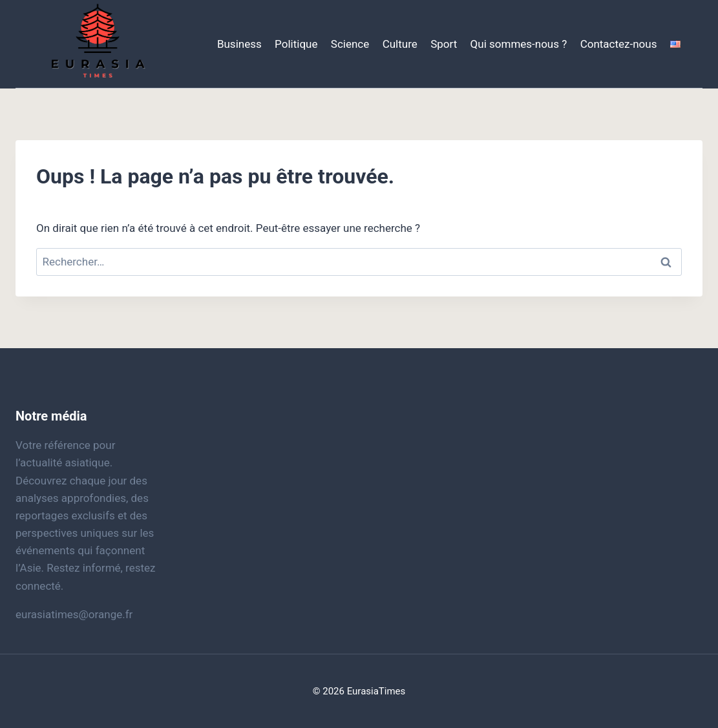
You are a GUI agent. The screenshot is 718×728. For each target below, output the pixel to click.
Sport (444, 44)
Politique (296, 44)
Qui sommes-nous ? (519, 44)
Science (350, 44)
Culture (400, 44)
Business (239, 44)
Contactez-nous (619, 44)
